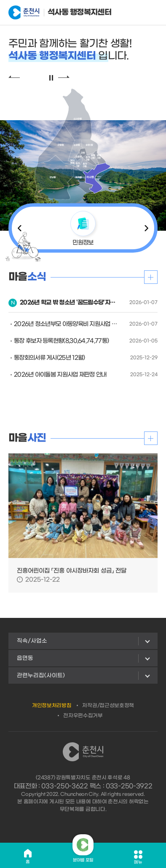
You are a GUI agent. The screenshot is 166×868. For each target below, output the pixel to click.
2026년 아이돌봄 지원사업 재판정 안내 (60, 375)
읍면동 (25, 658)
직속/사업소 (32, 641)
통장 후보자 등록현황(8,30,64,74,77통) (61, 341)
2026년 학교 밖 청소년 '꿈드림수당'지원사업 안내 (68, 303)
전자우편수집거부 (83, 716)
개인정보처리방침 (52, 706)
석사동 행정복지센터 (50, 13)
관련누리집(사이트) (41, 675)
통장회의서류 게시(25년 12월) (49, 358)
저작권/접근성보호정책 (108, 706)
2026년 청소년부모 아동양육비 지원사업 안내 (66, 324)
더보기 (151, 277)
